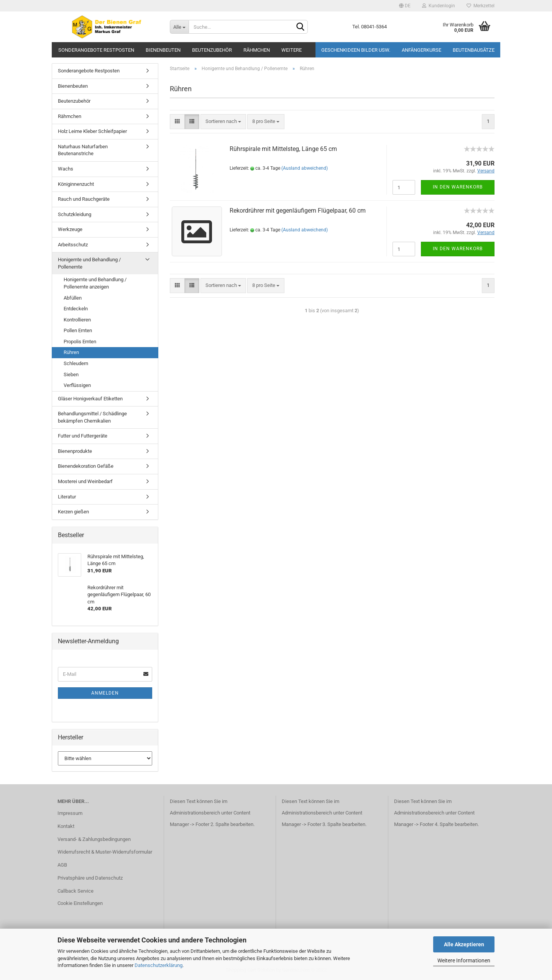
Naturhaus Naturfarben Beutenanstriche (83, 150)
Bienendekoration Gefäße (86, 466)
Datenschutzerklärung (159, 965)
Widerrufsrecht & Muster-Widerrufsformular (105, 852)
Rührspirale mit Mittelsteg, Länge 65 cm (283, 149)
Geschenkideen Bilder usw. (356, 50)
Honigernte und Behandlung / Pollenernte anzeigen (95, 283)
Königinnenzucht (76, 184)
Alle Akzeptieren (464, 944)
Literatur (67, 497)
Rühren (71, 352)
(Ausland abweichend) (305, 168)
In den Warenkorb (458, 187)
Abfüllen (73, 298)
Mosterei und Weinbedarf (85, 481)
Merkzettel (481, 6)
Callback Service (76, 891)
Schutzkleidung (75, 214)
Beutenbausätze (474, 50)
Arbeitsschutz (73, 245)
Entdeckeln (76, 309)
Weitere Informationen (464, 960)
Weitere (292, 50)
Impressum (70, 813)
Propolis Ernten (80, 342)
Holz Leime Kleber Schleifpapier (92, 131)
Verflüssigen (77, 385)
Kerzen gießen (73, 512)
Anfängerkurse (421, 50)
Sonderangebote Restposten (96, 50)
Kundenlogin (439, 6)
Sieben (71, 374)
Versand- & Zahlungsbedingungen (94, 839)
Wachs (66, 169)
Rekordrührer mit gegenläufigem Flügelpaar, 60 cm (298, 211)
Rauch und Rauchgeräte (84, 199)
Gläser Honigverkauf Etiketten (90, 399)
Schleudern (76, 363)
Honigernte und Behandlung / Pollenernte (89, 263)
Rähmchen (257, 50)
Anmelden (105, 693)
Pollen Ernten (78, 330)
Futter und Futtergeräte (83, 436)
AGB (62, 865)
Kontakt (66, 826)
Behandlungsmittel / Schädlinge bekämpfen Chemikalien (92, 417)
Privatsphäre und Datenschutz (90, 878)
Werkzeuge (70, 229)
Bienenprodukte (75, 451)
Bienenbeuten (163, 50)
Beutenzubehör (212, 50)
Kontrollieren (77, 320)
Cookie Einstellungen (80, 903)
